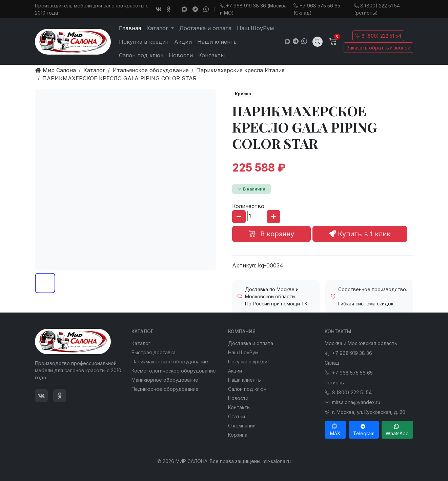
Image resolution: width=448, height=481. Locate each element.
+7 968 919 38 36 (348, 353)
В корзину (271, 234)
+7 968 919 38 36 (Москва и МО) (253, 9)
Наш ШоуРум (255, 28)
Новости (181, 55)
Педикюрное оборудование (165, 389)
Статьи (237, 416)
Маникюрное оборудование (165, 380)
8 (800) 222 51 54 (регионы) (377, 9)
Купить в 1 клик (360, 234)
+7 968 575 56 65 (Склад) (317, 9)
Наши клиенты (217, 42)
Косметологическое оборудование (174, 371)
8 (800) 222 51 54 (378, 36)
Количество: (249, 206)
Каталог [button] (158, 28)
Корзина (238, 435)
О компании (242, 426)
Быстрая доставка (154, 352)
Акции (183, 42)
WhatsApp (397, 430)
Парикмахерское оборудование (170, 362)
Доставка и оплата (205, 28)
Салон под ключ (141, 55)
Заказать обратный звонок (378, 48)
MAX (335, 430)
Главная (130, 28)
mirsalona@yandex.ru (352, 402)
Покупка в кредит (144, 42)
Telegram (364, 430)
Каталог (141, 343)
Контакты (211, 55)
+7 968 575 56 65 (349, 373)
